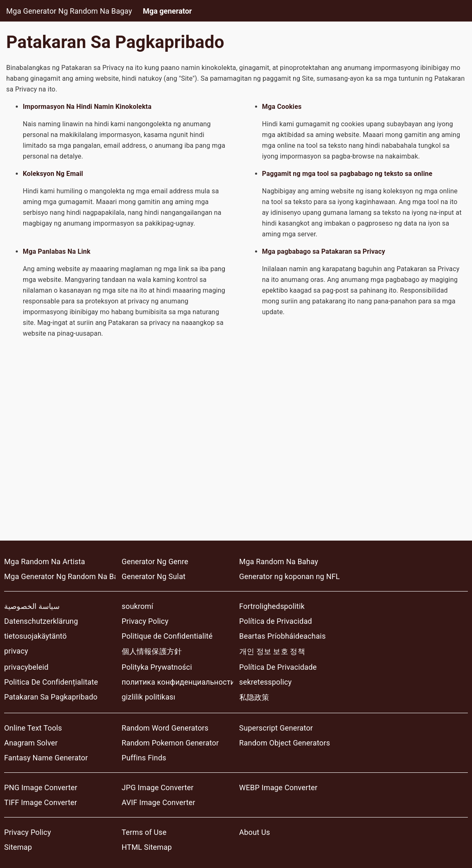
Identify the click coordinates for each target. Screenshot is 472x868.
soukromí (137, 606)
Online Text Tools (33, 728)
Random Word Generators (165, 728)
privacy (16, 651)
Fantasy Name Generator (46, 758)
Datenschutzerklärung (41, 621)
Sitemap (18, 847)
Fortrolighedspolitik (272, 606)
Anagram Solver (31, 743)
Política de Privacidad (276, 621)
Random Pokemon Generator (170, 743)
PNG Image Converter (41, 787)
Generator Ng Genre (155, 561)
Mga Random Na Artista (45, 561)
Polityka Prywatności (157, 667)
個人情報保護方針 (152, 651)
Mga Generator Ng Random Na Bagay (69, 11)
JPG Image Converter (158, 787)
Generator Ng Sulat (154, 576)
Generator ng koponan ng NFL (290, 576)
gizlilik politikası (149, 697)
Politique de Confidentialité (167, 636)
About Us (255, 832)
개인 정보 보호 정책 (272, 651)
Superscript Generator (276, 728)
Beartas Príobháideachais (283, 636)
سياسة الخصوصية (32, 606)
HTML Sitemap (147, 847)
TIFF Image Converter (41, 802)
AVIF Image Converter (159, 802)
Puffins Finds (144, 758)
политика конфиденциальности (177, 682)
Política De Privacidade (278, 667)
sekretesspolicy (266, 682)
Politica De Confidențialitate (51, 682)
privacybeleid (26, 667)
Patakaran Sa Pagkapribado (51, 697)
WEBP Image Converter (278, 787)
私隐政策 (254, 697)
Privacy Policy (145, 621)
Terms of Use (144, 832)
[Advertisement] (236, 452)
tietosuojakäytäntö (35, 636)
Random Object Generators (285, 743)
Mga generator (167, 11)
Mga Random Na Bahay (279, 561)
